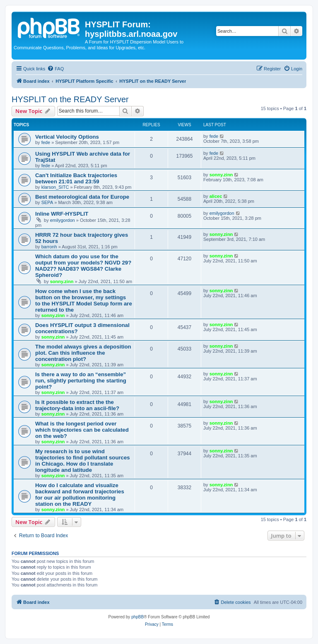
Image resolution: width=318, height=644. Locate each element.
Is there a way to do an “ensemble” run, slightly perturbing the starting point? (81, 381)
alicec (216, 196)
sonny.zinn (221, 175)
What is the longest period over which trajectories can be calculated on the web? (82, 430)
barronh (49, 247)
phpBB (137, 617)
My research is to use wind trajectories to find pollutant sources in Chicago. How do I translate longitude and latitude (83, 461)
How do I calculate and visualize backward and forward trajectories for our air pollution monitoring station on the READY (80, 495)
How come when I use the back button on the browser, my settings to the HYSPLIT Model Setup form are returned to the (84, 300)
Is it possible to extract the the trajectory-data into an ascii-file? (77, 405)
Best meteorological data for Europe (82, 197)
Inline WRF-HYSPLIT (62, 214)
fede (46, 142)
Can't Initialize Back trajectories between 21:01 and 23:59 (76, 178)
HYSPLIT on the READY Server (70, 99)
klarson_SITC (55, 187)
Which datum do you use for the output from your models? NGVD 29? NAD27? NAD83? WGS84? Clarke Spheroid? (83, 266)
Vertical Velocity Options (67, 137)
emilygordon (63, 220)
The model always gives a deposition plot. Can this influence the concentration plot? (83, 353)
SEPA (47, 202)
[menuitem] (55, 69)
